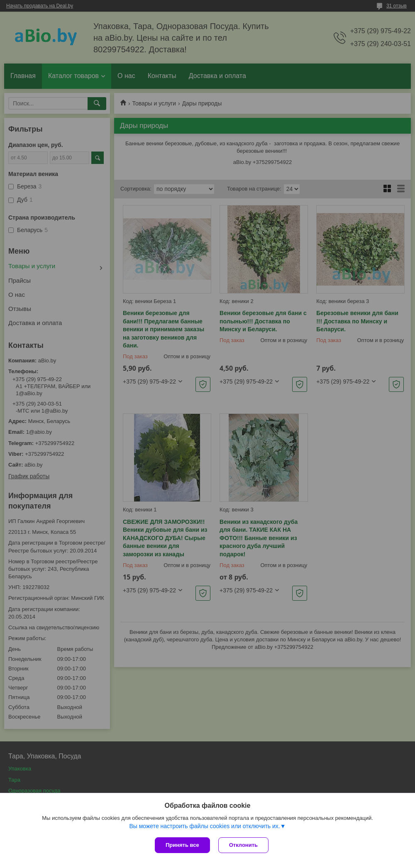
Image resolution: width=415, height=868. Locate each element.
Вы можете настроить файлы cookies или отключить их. (204, 826)
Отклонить (243, 845)
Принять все (182, 845)
